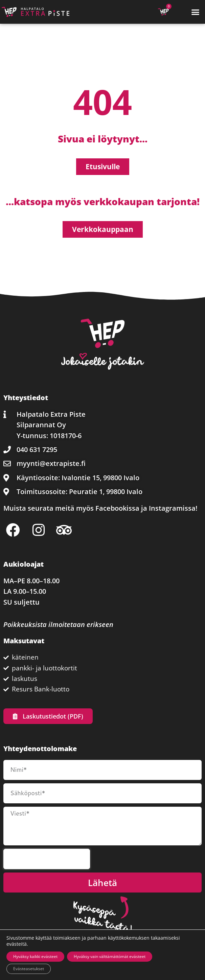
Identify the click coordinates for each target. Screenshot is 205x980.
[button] (195, 12)
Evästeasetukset (29, 969)
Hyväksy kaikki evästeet (35, 956)
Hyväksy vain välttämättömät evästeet (110, 956)
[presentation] (47, 859)
